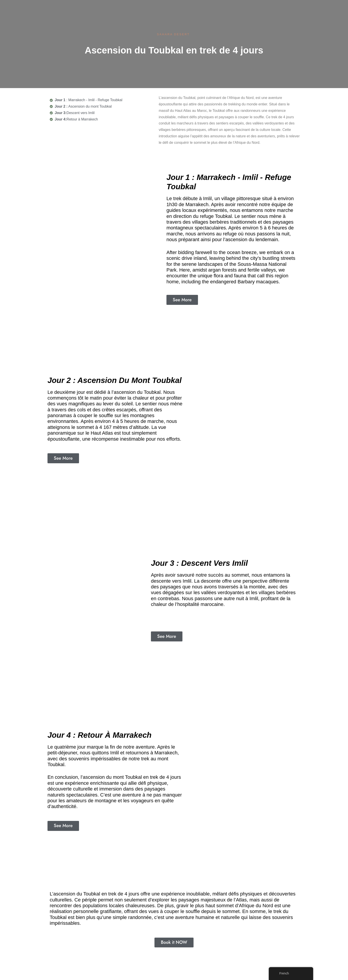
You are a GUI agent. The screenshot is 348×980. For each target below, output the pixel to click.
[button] (182, 300)
